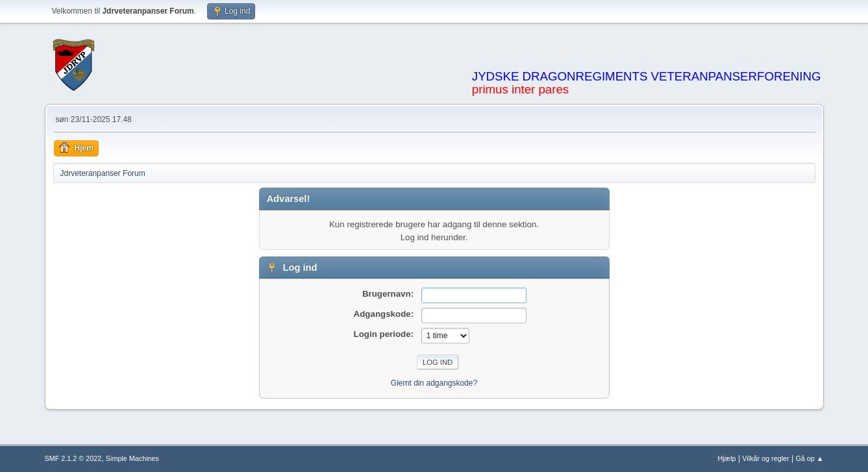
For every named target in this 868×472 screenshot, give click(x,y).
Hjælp (726, 458)
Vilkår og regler (765, 458)
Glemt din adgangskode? (434, 383)
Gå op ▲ (809, 458)
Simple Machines (132, 458)
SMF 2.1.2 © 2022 (73, 458)
